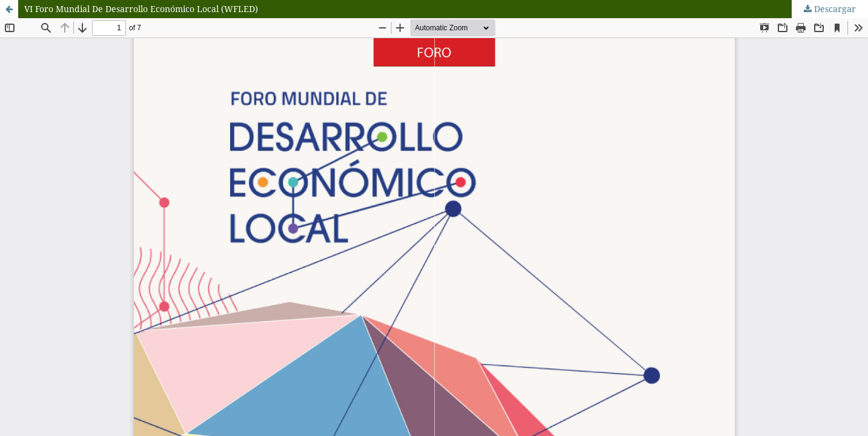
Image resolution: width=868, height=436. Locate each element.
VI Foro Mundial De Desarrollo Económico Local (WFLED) (141, 9)
